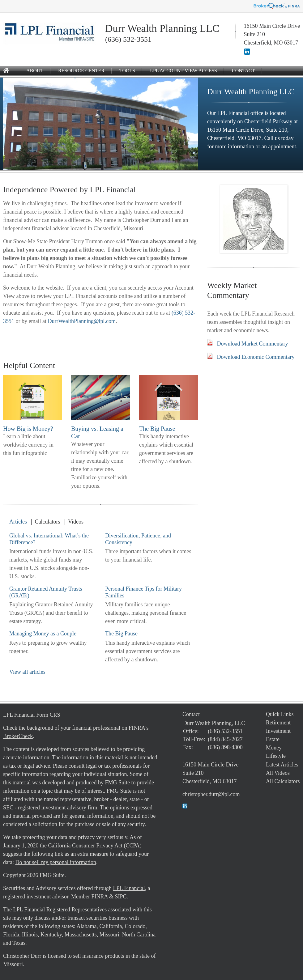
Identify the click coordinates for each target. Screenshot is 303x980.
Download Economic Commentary (256, 357)
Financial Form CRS (37, 715)
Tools (127, 71)
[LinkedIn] (247, 53)
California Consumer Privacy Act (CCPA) (95, 846)
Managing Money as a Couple (43, 634)
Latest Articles (282, 765)
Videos (76, 522)
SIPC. (121, 897)
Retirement (278, 723)
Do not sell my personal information (55, 862)
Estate (273, 739)
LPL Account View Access (184, 71)
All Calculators (283, 781)
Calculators (47, 522)
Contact (243, 71)
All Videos (278, 773)
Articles (18, 522)
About (35, 71)
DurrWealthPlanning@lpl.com (82, 321)
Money (274, 748)
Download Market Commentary (253, 344)
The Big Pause (157, 429)
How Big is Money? (28, 429)
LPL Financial (129, 888)
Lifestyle (276, 756)
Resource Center (81, 71)
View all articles (27, 672)
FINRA (99, 897)
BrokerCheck (18, 736)
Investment (278, 731)
